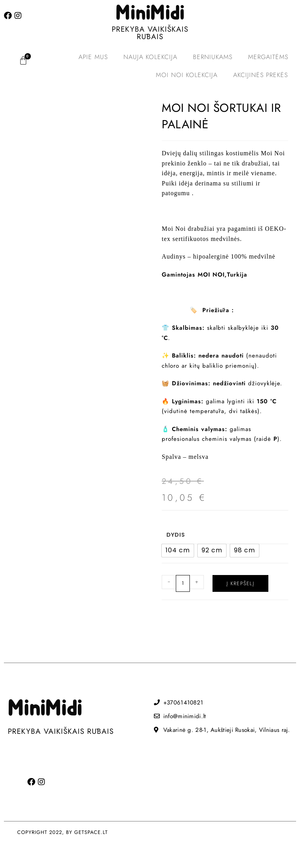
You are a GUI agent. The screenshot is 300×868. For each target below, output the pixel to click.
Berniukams (213, 57)
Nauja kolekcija (150, 57)
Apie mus (93, 57)
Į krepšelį (240, 583)
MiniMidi (150, 14)
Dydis (176, 535)
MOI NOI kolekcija (187, 75)
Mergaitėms (268, 57)
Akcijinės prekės (261, 75)
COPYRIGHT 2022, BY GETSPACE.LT (62, 832)
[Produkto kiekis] (183, 583)
